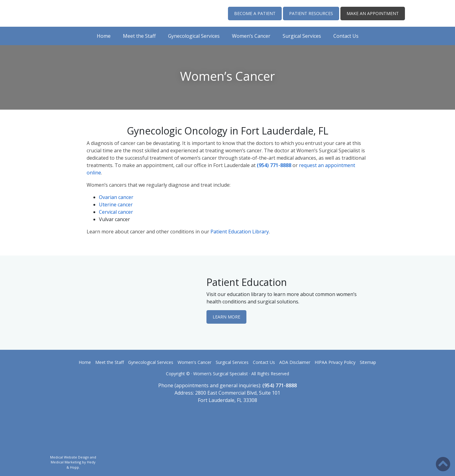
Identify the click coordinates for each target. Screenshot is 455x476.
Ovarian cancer (116, 197)
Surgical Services (302, 36)
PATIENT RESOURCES (311, 13)
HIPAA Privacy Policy (335, 362)
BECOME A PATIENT (255, 13)
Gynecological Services (194, 36)
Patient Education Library (240, 232)
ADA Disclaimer (295, 362)
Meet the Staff (139, 36)
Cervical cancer (116, 212)
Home (104, 36)
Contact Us (346, 36)
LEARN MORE (226, 317)
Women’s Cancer (251, 36)
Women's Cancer (194, 362)
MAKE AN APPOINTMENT (373, 13)
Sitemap (368, 362)
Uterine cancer (116, 205)
